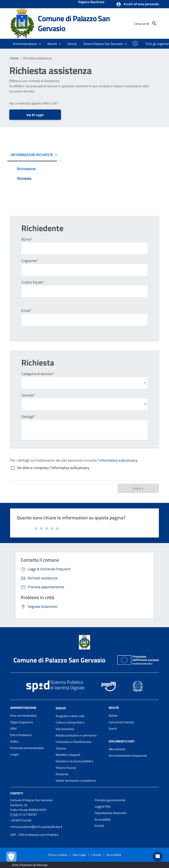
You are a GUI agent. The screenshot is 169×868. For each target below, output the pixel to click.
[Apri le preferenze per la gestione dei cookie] (11, 857)
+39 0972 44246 (21, 820)
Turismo (61, 748)
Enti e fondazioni (21, 735)
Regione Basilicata (91, 2)
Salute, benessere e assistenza (76, 780)
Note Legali (79, 855)
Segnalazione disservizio (111, 813)
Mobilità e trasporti (68, 755)
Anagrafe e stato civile (70, 716)
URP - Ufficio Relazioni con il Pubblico (34, 835)
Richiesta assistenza (37, 58)
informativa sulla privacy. (119, 460)
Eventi (113, 729)
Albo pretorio (117, 749)
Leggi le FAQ (103, 806)
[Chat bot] (158, 857)
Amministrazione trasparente (128, 756)
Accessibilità (103, 819)
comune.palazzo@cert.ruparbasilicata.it (36, 827)
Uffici (14, 729)
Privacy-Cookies (58, 855)
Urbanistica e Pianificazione (74, 742)
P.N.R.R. (100, 826)
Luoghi (14, 754)
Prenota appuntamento (110, 800)
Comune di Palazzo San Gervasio (74, 23)
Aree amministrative (23, 716)
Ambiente (62, 774)
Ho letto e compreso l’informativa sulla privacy (53, 468)
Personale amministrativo (27, 748)
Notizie (113, 716)
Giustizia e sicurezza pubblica (74, 761)
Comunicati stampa (121, 722)
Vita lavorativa (65, 729)
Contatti (17, 793)
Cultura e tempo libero (70, 722)
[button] (137, 4)
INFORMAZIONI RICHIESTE (32, 155)
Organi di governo (22, 722)
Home (14, 58)
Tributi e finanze (66, 768)
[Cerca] (154, 24)
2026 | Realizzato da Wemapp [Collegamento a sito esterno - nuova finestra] (30, 865)
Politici (14, 742)
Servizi (61, 708)
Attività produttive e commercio (76, 735)
